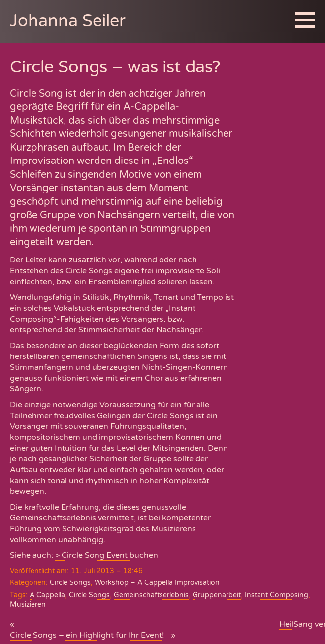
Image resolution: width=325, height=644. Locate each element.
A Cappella (47, 595)
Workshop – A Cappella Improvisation (157, 583)
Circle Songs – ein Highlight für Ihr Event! (87, 635)
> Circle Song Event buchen (107, 555)
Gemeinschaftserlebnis (151, 595)
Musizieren (28, 604)
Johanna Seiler (68, 21)
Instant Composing (276, 595)
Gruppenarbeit (217, 595)
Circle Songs (70, 583)
